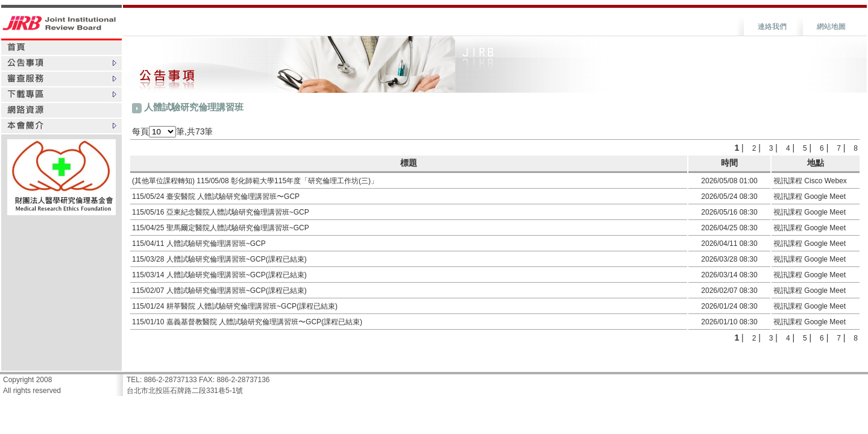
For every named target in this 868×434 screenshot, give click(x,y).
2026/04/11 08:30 (729, 244)
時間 (729, 163)
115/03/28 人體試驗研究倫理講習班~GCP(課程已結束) (219, 259)
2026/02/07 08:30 (729, 291)
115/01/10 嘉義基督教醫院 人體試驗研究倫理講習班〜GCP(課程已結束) (247, 322)
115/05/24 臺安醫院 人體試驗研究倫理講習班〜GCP (216, 197)
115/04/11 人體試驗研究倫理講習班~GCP (199, 244)
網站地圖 (831, 27)
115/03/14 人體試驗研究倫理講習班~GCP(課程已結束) (219, 275)
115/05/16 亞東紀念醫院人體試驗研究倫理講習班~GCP (221, 212)
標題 (409, 163)
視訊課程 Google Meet (810, 197)
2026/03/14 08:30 (729, 275)
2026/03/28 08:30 (729, 259)
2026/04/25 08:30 (729, 228)
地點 (816, 163)
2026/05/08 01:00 (729, 181)
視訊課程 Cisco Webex (810, 181)
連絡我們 (772, 27)
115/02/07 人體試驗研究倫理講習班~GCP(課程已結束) (219, 291)
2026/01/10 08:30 (729, 322)
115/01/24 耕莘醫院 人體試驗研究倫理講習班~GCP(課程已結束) (235, 306)
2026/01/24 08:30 (729, 306)
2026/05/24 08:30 (729, 197)
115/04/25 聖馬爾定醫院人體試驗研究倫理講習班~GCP (221, 228)
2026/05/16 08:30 (729, 212)
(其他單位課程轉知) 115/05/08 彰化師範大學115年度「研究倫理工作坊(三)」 (255, 181)
